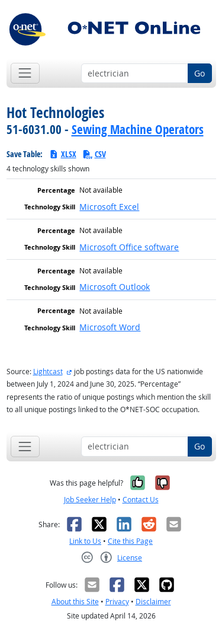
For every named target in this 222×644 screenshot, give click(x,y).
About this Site (75, 602)
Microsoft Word (110, 327)
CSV (94, 154)
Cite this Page (130, 541)
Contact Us (141, 500)
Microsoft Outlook (115, 287)
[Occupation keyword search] (135, 74)
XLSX (62, 154)
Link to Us (85, 541)
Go (200, 73)
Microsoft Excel (109, 207)
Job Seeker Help (90, 500)
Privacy (117, 602)
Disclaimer (153, 602)
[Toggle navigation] (25, 73)
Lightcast (48, 372)
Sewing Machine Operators (138, 129)
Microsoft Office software (129, 247)
